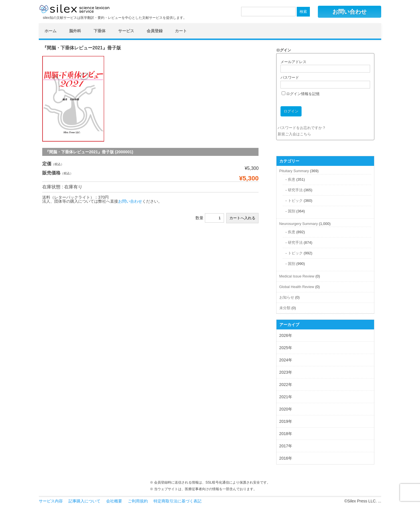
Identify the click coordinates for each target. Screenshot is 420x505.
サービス (126, 31)
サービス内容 (51, 501)
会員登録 (155, 31)
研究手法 (295, 190)
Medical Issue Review (297, 276)
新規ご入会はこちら (294, 134)
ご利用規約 (138, 501)
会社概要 (114, 501)
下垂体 (100, 31)
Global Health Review (297, 287)
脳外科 (75, 31)
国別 (292, 211)
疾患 (292, 179)
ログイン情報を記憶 (301, 94)
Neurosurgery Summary (299, 224)
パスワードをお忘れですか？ (302, 128)
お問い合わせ (350, 12)
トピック (295, 201)
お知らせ (287, 297)
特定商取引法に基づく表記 (177, 501)
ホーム (51, 31)
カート (181, 31)
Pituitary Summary (294, 171)
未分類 (285, 308)
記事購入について (84, 501)
